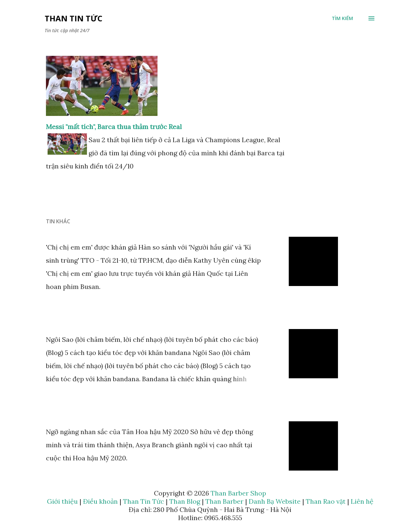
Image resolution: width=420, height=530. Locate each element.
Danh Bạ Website (275, 501)
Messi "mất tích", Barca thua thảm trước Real (114, 127)
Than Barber (224, 501)
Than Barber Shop (238, 493)
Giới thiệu (62, 501)
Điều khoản (100, 501)
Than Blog (185, 501)
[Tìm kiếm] (342, 18)
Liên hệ (362, 501)
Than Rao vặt (326, 501)
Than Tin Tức (73, 18)
